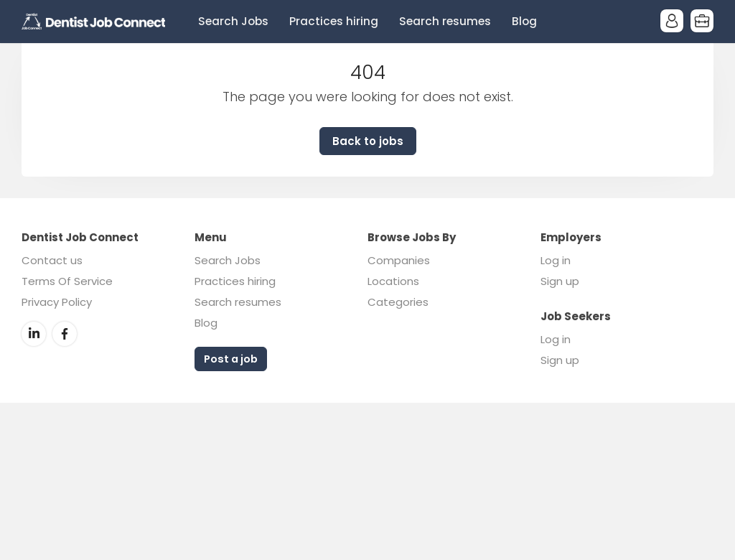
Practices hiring (334, 21)
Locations (393, 281)
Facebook (65, 334)
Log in (556, 260)
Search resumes (445, 21)
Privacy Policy (57, 302)
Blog (524, 21)
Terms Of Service (67, 281)
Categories (398, 302)
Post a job (231, 359)
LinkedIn (34, 334)
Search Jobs (233, 21)
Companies (399, 260)
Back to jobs (368, 141)
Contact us (52, 260)
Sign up (560, 281)
